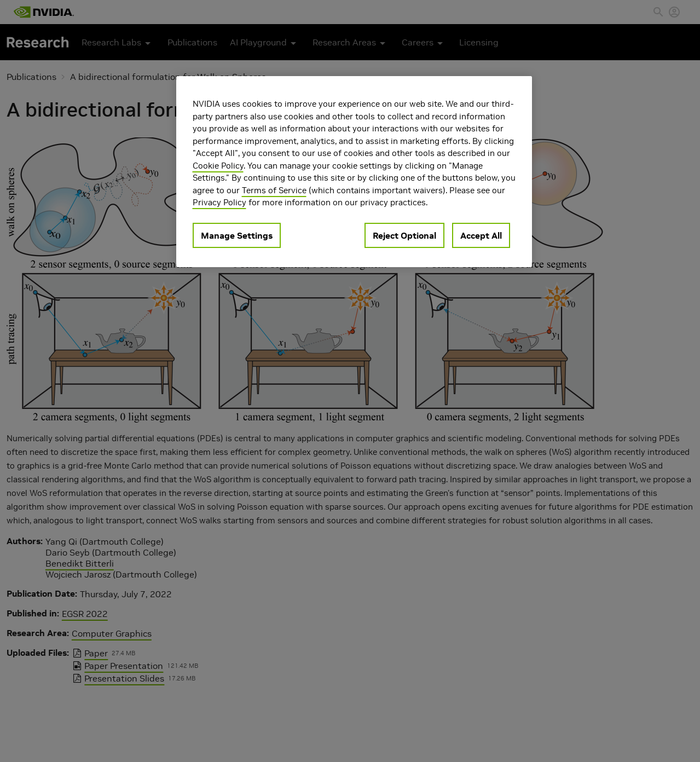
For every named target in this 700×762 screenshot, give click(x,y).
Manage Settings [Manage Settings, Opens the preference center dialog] (237, 235)
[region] (354, 172)
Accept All (481, 235)
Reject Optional (404, 235)
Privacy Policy (219, 202)
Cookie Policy (218, 166)
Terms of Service (274, 190)
